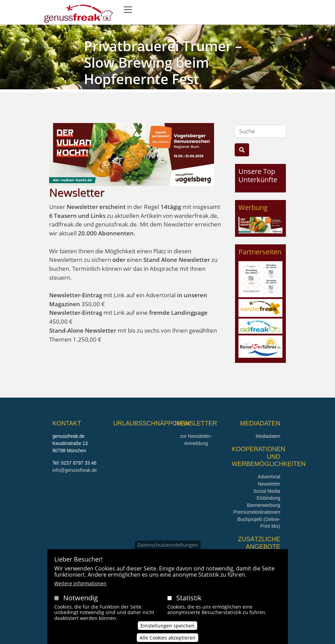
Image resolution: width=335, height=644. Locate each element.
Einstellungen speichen (167, 631)
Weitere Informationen (80, 589)
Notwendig (81, 603)
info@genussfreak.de (75, 470)
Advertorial (269, 477)
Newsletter (269, 484)
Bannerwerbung (264, 505)
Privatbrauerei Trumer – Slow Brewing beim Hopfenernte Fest (163, 62)
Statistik (189, 603)
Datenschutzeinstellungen (168, 550)
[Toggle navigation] (128, 10)
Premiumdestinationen (257, 512)
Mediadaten (268, 436)
